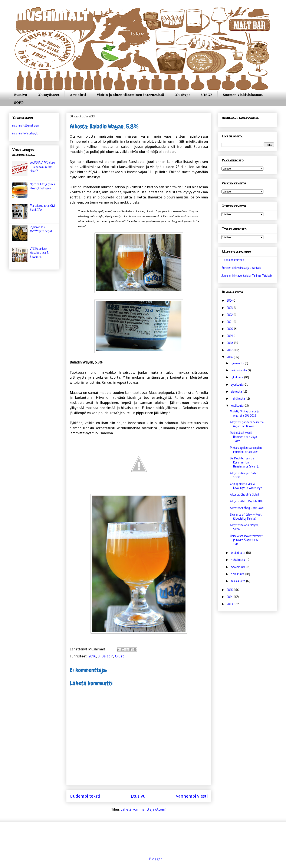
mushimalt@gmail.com (26, 126)
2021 (230, 322)
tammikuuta (239, 581)
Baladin (107, 656)
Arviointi (78, 95)
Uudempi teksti (85, 796)
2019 (230, 336)
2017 (230, 350)
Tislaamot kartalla (233, 260)
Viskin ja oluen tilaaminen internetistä (130, 95)
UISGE (207, 95)
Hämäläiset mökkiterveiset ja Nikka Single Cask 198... (246, 540)
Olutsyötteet (48, 95)
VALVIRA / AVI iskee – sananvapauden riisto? (42, 167)
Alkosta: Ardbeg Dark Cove (247, 508)
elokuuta (237, 392)
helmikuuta (238, 574)
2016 (92, 656)
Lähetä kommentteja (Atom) (143, 809)
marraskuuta (239, 371)
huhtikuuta (238, 560)
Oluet (119, 656)
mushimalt (52, 18)
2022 (230, 315)
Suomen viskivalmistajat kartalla (241, 268)
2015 (230, 590)
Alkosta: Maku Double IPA (246, 502)
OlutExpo (183, 95)
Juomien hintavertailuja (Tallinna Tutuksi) (247, 276)
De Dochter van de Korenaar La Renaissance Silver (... (244, 463)
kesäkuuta (238, 406)
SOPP (19, 103)
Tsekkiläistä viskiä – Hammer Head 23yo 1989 (244, 437)
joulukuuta (238, 364)
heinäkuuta (238, 399)
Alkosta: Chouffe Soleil (244, 495)
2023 (230, 308)
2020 (230, 329)
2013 (230, 604)
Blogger (155, 859)
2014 (230, 597)
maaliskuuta (239, 567)
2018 (230, 343)
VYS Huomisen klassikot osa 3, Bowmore (40, 253)
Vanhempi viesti (192, 796)
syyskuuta (238, 385)
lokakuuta (238, 378)
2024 (230, 301)
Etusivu (21, 95)
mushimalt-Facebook (25, 134)
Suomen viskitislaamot (243, 95)
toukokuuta (239, 553)
